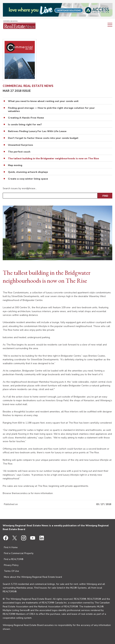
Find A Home (11, 547)
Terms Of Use (11, 571)
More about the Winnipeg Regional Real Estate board (33, 577)
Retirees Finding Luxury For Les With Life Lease (37, 131)
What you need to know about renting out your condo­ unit (43, 101)
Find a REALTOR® (14, 559)
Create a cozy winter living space (28, 179)
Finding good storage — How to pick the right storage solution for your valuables (51, 110)
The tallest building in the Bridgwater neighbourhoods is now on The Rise (53, 159)
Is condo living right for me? (25, 125)
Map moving (15, 165)
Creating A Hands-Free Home (26, 118)
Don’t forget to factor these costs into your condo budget (43, 138)
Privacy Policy (11, 565)
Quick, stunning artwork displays (28, 172)
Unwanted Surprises (21, 145)
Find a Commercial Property (19, 553)
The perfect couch (19, 152)
